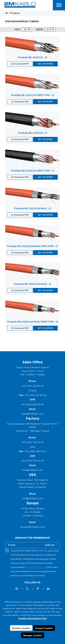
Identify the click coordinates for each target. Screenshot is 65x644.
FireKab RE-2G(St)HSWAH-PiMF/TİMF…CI (33, 322)
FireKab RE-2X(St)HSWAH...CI (32, 208)
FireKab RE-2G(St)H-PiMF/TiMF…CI (32, 95)
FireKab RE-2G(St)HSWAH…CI (33, 284)
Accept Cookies (44, 630)
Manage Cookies (33, 638)
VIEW (17, 29)
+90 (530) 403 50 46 (32, 461)
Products (15, 13)
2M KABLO (20, 5)
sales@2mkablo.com (33, 414)
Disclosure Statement (36, 567)
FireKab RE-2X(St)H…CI (33, 133)
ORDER (39, 29)
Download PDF (21, 64)
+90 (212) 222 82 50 (33, 386)
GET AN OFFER (45, 64)
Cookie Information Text (32, 621)
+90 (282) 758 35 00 (32, 442)
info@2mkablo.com (33, 470)
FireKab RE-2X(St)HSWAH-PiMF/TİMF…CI (32, 246)
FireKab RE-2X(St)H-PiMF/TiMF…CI (33, 171)
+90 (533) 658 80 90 (33, 404)
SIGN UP (50, 545)
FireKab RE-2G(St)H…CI (32, 57)
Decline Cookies (21, 630)
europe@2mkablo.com (33, 527)
